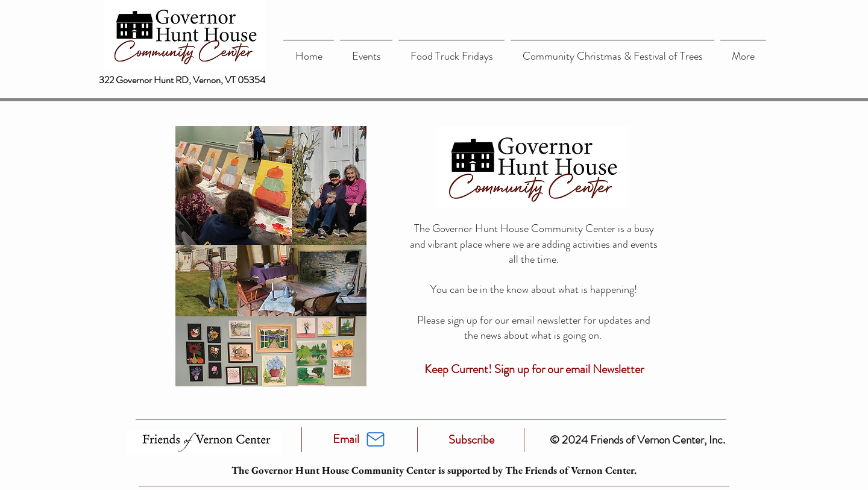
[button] (366, 51)
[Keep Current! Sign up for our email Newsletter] (534, 369)
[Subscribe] (471, 440)
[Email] (346, 439)
